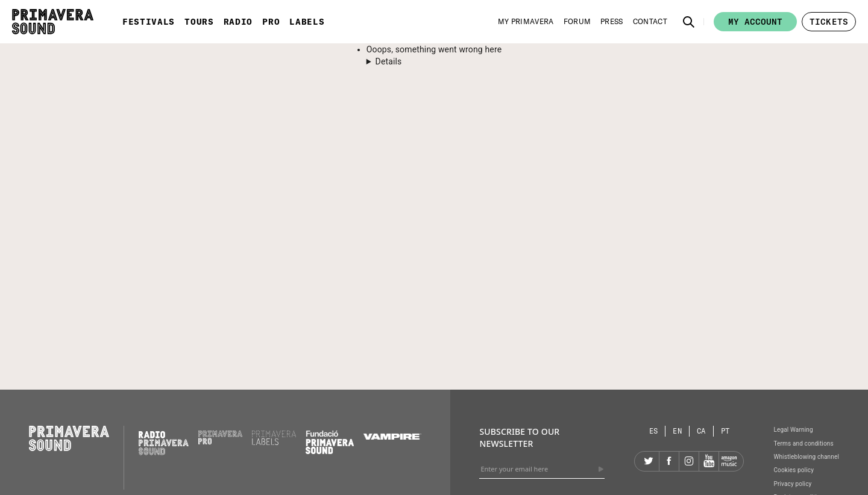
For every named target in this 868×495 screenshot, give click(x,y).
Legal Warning (793, 430)
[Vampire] (392, 437)
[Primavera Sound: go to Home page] (53, 22)
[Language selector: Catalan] (702, 431)
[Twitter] (649, 461)
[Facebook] (669, 461)
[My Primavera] (526, 22)
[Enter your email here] (542, 469)
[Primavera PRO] (220, 441)
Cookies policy (794, 470)
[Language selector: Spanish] (654, 431)
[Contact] (650, 22)
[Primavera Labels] (274, 442)
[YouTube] (709, 461)
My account (755, 22)
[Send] (601, 469)
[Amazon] (729, 461)
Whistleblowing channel (806, 457)
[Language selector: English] (678, 431)
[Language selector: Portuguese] (725, 431)
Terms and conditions (803, 444)
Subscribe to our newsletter (519, 437)
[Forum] (577, 22)
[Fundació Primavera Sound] (330, 451)
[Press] (612, 22)
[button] (689, 22)
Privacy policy (792, 484)
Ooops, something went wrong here (434, 49)
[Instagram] (689, 461)
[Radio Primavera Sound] (164, 443)
